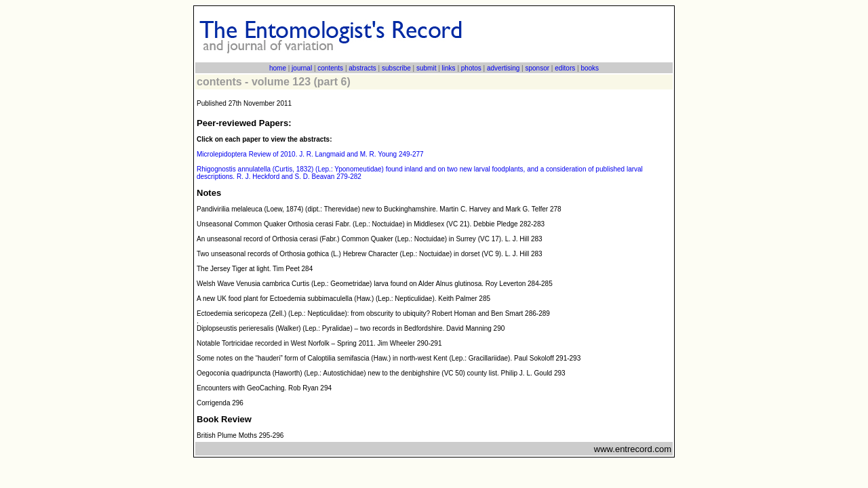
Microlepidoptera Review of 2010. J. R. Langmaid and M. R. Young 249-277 (310, 154)
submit (426, 68)
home (278, 68)
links (449, 68)
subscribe (396, 68)
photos (471, 68)
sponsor (537, 68)
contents (330, 68)
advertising (503, 68)
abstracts (362, 68)
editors (565, 68)
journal (302, 68)
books (590, 68)
